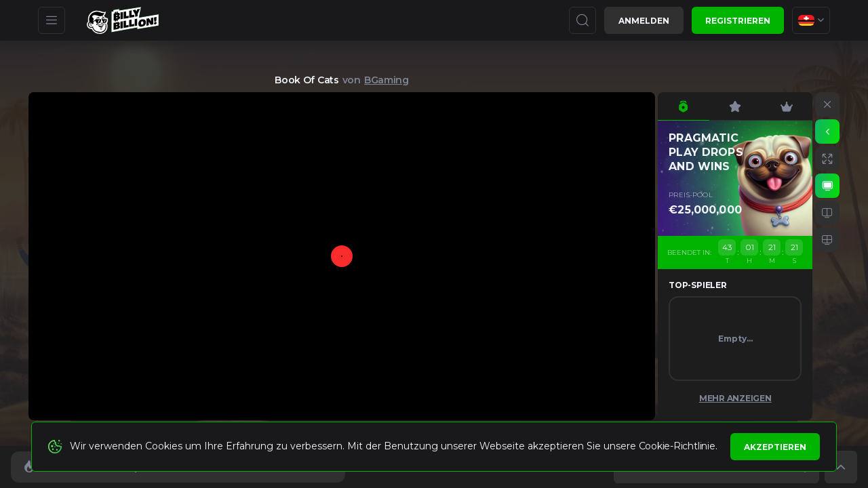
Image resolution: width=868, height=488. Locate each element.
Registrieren (738, 21)
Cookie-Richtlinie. (678, 446)
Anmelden (644, 21)
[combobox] (811, 20)
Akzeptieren (775, 447)
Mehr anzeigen (735, 398)
